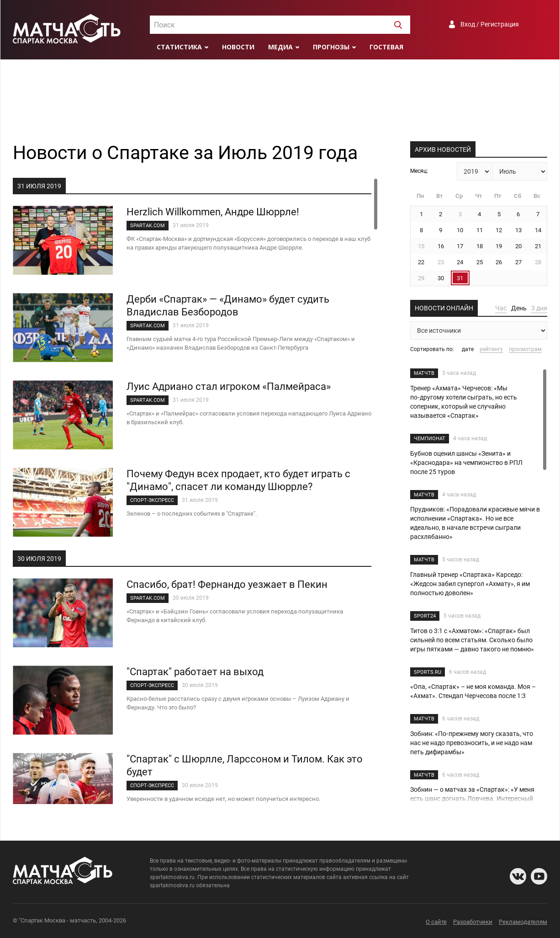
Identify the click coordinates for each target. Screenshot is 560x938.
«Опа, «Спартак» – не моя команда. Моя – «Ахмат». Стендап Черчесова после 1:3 (473, 691)
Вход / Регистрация (490, 24)
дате (468, 349)
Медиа (280, 47)
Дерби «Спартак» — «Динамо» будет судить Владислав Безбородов (228, 306)
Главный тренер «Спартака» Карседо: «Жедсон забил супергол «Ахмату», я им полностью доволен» (470, 584)
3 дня (539, 308)
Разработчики (473, 922)
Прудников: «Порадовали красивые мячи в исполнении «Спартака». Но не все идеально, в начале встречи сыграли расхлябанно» (475, 523)
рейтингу (491, 349)
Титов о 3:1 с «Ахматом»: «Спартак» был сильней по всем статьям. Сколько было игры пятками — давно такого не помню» (472, 640)
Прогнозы (331, 47)
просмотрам (525, 349)
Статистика (179, 47)
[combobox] (280, 25)
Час (501, 308)
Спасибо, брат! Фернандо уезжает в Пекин (227, 584)
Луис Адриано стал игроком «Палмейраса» (229, 386)
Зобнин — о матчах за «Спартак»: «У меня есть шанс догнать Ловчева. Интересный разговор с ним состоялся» (472, 799)
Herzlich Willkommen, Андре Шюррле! (213, 212)
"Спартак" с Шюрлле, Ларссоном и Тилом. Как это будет (245, 765)
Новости (238, 47)
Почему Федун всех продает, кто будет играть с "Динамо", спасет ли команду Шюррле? (238, 480)
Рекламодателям (523, 922)
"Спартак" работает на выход (195, 672)
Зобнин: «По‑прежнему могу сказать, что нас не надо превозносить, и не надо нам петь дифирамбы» (472, 743)
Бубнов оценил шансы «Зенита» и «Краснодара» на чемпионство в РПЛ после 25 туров (466, 463)
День (519, 308)
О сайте (436, 922)
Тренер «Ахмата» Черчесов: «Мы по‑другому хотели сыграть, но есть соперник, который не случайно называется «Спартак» (464, 402)
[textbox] (280, 25)
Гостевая (386, 47)
